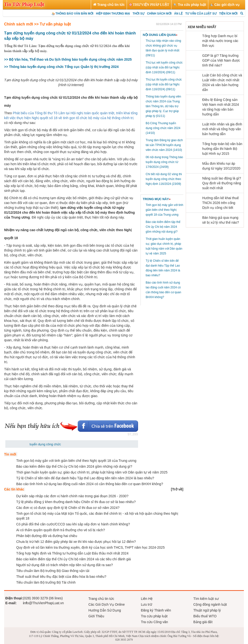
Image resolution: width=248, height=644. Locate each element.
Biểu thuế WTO (205, 616)
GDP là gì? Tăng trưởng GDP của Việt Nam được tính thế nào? (221, 60)
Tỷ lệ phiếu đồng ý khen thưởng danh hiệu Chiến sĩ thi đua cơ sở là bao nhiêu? (76, 502)
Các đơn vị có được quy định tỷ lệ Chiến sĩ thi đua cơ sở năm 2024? (68, 508)
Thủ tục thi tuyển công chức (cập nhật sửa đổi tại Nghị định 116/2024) (164, 84)
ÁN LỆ (178, 14)
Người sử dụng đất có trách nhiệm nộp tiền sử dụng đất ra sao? (65, 565)
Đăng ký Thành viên (156, 610)
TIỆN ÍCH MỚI (228, 14)
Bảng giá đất (203, 622)
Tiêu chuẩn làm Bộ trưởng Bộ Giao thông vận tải (53, 571)
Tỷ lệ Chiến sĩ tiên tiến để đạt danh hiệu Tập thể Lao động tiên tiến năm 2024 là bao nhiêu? (85, 478)
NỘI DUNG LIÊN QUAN (160, 35)
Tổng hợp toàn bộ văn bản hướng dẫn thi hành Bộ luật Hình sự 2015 (222, 149)
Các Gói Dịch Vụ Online (107, 604)
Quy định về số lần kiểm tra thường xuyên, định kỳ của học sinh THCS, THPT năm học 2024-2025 (90, 547)
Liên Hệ (147, 599)
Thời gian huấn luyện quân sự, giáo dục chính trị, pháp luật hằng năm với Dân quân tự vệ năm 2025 (92, 472)
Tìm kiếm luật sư (206, 599)
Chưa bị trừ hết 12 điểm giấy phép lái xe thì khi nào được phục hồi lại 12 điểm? (76, 542)
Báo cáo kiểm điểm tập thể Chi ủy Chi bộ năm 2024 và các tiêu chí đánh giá (74, 559)
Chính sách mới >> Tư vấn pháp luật (37, 24)
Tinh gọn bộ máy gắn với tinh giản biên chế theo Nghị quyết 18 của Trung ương (165, 210)
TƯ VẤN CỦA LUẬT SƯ (201, 14)
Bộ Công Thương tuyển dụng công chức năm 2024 (163, 128)
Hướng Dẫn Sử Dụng (105, 610)
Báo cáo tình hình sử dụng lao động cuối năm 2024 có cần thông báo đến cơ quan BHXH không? (90, 484)
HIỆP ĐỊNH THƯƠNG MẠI (113, 14)
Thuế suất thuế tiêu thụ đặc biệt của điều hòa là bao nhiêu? (61, 577)
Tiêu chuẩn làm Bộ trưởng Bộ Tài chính (46, 582)
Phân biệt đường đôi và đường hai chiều (47, 536)
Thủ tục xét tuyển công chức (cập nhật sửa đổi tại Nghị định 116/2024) (164, 67)
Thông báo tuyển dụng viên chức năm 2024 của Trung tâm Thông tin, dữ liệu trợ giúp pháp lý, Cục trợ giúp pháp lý (163, 106)
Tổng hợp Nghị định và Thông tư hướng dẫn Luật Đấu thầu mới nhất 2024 (72, 553)
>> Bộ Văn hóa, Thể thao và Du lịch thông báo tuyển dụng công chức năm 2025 (68, 59)
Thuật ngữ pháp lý (207, 610)
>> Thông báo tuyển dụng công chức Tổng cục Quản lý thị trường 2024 (61, 67)
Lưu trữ (147, 604)
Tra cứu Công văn (155, 622)
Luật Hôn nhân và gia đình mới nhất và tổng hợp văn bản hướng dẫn (222, 129)
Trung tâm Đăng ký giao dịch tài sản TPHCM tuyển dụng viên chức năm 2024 (164, 145)
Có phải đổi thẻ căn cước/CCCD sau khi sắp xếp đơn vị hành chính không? (73, 524)
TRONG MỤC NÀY (157, 199)
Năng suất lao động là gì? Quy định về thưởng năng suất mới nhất (222, 183)
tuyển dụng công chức (45, 444)
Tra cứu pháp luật (154, 616)
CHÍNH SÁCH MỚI (159, 14)
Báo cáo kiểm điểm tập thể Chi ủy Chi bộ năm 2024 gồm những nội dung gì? (163, 227)
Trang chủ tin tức (101, 599)
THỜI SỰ (138, 14)
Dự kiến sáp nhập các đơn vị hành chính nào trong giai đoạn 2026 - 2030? (72, 496)
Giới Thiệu (96, 616)
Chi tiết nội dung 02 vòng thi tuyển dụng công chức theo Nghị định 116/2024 (164, 179)
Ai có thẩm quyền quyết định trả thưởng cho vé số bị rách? (61, 530)
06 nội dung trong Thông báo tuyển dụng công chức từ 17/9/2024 (164, 162)
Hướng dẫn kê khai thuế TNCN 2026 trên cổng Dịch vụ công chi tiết (221, 203)
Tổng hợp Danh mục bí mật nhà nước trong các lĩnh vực (220, 41)
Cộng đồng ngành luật (210, 604)
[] (177, 489)
